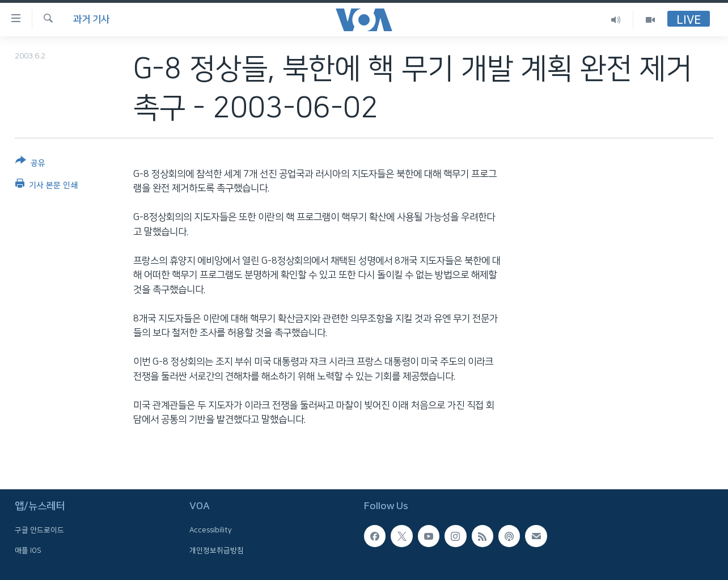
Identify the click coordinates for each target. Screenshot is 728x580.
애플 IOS (28, 551)
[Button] (30, 164)
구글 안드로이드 (39, 531)
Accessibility (211, 531)
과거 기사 (91, 19)
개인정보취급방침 (217, 551)
